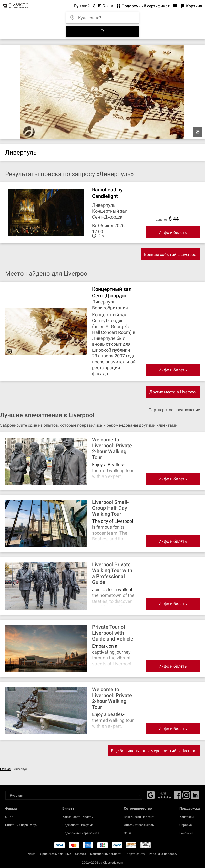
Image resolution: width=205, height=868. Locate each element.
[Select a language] (74, 795)
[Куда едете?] (104, 16)
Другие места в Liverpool (173, 392)
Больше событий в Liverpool (171, 254)
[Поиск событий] (102, 31)
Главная (5, 769)
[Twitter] (186, 797)
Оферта (81, 854)
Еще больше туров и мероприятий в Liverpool (154, 751)
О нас (9, 817)
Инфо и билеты (173, 232)
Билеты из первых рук (21, 825)
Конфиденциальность (106, 854)
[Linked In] (195, 797)
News (32, 854)
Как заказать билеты (78, 817)
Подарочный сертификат (81, 833)
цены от (161, 220)
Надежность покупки (78, 825)
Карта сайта (136, 854)
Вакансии (186, 833)
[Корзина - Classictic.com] (191, 6)
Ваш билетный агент (139, 817)
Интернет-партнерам (139, 825)
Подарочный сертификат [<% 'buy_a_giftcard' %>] (143, 6)
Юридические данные (55, 854)
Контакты (187, 817)
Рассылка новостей (163, 854)
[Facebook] (151, 795)
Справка (186, 825)
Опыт (128, 833)
